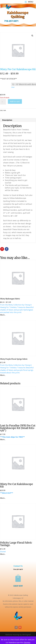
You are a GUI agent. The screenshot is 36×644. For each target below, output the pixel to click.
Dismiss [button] (27, 642)
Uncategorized (17, 110)
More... (3, 315)
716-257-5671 (11, 21)
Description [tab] (7, 120)
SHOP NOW (18, 586)
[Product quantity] (3, 102)
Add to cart (15, 101)
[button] (32, 36)
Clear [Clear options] (13, 87)
